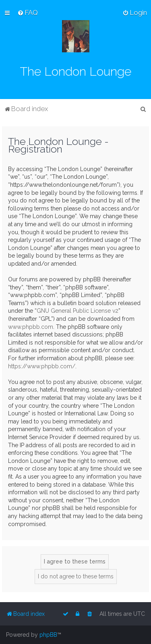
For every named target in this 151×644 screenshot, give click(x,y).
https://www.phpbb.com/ (42, 366)
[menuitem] (28, 12)
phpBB (48, 635)
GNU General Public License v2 (78, 311)
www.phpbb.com (31, 327)
